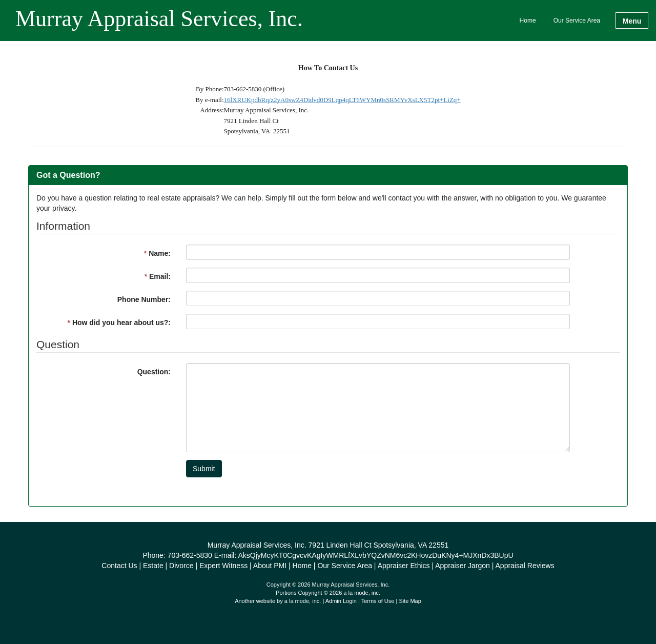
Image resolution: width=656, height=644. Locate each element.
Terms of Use (378, 601)
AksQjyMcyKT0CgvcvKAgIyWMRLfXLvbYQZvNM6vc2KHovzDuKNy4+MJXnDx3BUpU (375, 555)
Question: (154, 372)
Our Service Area (577, 21)
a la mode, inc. (303, 601)
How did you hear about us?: (119, 323)
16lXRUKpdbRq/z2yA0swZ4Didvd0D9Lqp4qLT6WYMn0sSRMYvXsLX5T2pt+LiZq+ (342, 100)
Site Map (410, 601)
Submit (204, 469)
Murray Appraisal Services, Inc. (159, 19)
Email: (158, 276)
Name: (157, 253)
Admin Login (341, 601)
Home (528, 21)
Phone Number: (144, 299)
